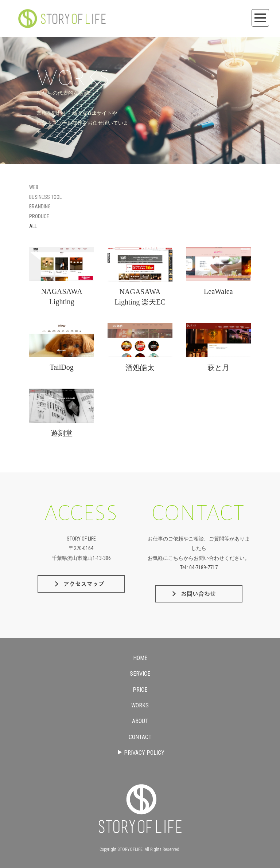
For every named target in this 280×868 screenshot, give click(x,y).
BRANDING (40, 207)
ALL (33, 226)
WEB (34, 187)
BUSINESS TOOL (45, 197)
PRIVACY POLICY (141, 753)
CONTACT (140, 737)
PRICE (140, 690)
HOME (140, 658)
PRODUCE (39, 216)
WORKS (140, 705)
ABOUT (140, 721)
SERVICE (140, 674)
